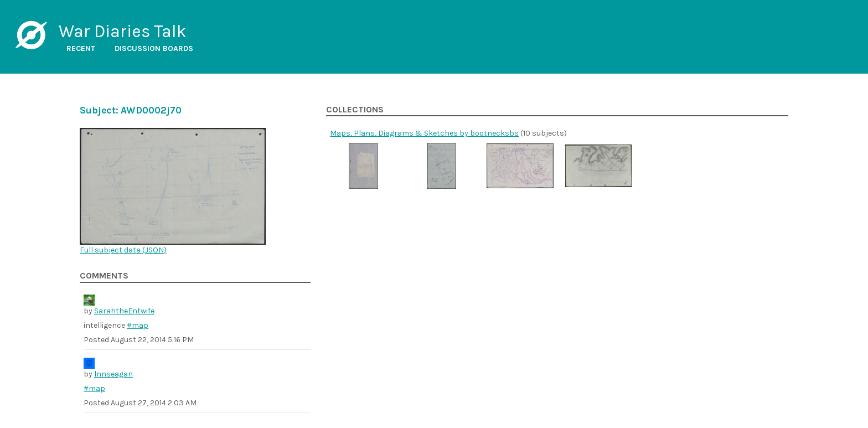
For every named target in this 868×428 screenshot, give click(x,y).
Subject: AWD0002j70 (131, 110)
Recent (81, 48)
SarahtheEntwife (124, 311)
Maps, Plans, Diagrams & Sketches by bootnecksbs (424, 133)
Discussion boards (154, 48)
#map (138, 325)
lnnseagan (113, 374)
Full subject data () (123, 250)
